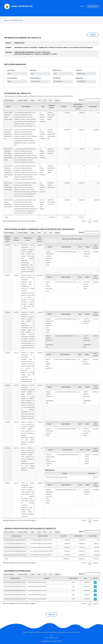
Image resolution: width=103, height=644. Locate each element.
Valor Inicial (11, 70)
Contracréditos (12, 78)
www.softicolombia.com (51, 638)
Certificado (57, 78)
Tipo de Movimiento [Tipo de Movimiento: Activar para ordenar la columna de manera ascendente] (73, 578)
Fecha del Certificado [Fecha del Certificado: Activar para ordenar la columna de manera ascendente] (16, 239)
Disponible (79, 78)
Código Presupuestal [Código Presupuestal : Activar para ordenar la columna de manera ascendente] (15, 578)
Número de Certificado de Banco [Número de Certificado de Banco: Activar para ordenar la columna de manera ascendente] (7, 239)
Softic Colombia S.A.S (74, 632)
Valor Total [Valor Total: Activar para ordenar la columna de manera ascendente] (64, 107)
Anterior (84, 221)
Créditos (79, 70)
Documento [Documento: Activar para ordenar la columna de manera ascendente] (47, 578)
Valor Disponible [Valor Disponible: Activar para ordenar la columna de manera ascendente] (93, 107)
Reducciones (57, 70)
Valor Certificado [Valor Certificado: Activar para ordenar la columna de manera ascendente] (78, 536)
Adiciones (33, 70)
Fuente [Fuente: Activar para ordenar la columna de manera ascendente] (43, 107)
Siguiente (96, 221)
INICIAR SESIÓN (93, 6)
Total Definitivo (35, 78)
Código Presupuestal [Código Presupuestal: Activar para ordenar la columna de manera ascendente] (16, 536)
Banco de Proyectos (22, 6)
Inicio (6, 20)
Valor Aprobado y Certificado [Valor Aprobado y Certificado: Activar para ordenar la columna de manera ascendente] (40, 239)
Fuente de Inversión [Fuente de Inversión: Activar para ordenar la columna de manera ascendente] (43, 536)
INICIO (83, 6)
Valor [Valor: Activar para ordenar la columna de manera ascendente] (86, 578)
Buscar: (90, 100)
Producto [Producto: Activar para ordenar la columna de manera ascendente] (8, 107)
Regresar (93, 35)
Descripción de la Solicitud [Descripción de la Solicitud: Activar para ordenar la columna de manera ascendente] (28, 239)
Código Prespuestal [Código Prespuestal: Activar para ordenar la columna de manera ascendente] (26, 107)
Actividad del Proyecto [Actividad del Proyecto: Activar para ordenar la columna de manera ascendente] (52, 107)
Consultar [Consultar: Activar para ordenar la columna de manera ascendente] (95, 578)
